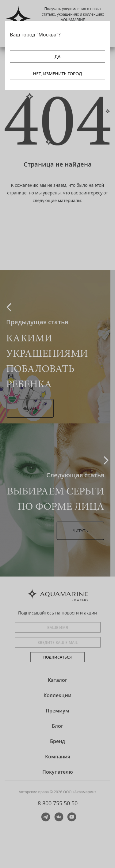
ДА (57, 56)
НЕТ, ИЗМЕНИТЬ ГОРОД (57, 74)
